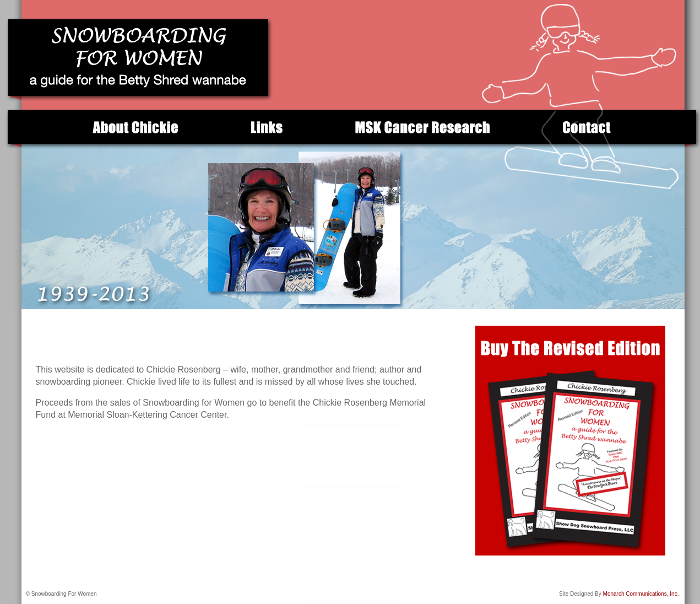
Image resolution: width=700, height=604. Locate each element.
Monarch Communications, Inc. (640, 594)
